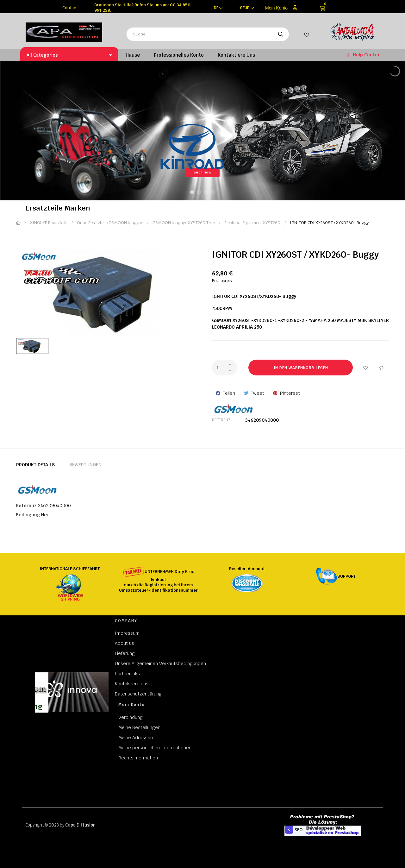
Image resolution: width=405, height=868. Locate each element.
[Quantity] (225, 368)
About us (125, 643)
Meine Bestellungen (139, 727)
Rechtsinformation (138, 758)
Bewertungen (85, 465)
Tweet (258, 393)
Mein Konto (276, 8)
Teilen (229, 393)
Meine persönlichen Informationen (155, 748)
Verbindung (131, 717)
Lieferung (125, 653)
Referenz (221, 420)
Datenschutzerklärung (138, 694)
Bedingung (28, 515)
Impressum (127, 633)
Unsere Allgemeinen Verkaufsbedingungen (160, 664)
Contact (70, 8)
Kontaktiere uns (132, 684)
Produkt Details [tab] (35, 465)
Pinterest (290, 393)
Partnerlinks (127, 674)
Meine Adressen (136, 738)
